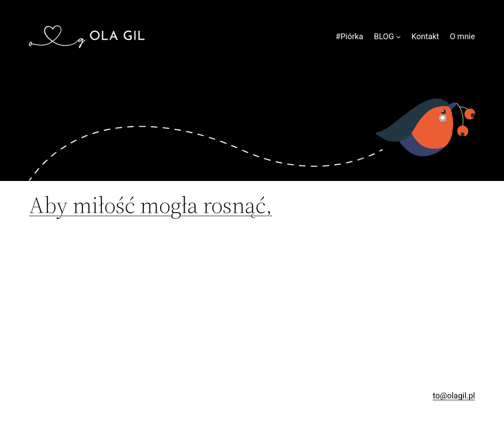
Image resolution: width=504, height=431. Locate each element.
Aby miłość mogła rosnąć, (151, 205)
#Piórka (349, 36)
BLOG (384, 36)
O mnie (463, 36)
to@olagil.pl (454, 396)
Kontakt (426, 36)
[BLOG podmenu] (399, 37)
